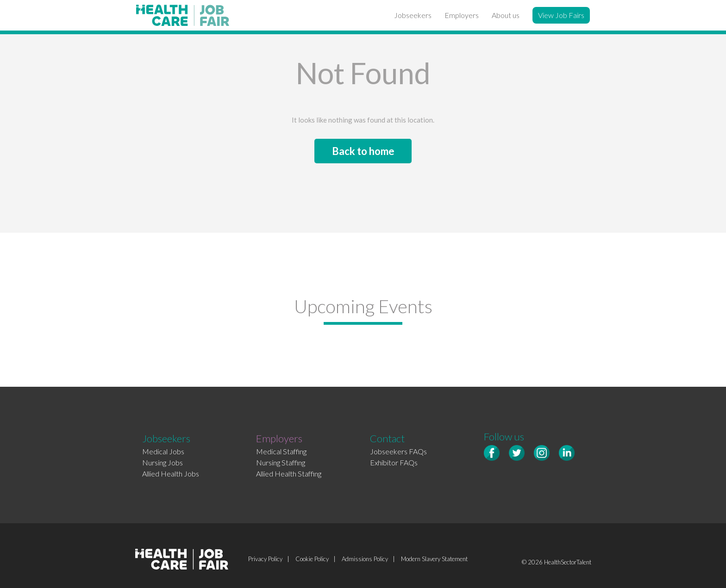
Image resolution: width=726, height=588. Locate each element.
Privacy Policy (265, 559)
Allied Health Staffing (289, 473)
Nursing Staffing (281, 462)
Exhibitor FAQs (394, 462)
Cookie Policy (312, 559)
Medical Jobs (163, 451)
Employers (462, 15)
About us (506, 15)
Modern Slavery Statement (434, 559)
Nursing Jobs (163, 462)
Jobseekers (413, 15)
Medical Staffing (281, 451)
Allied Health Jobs (171, 473)
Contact (387, 438)
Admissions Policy (365, 559)
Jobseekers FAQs (398, 451)
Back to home (363, 151)
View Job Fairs (561, 15)
